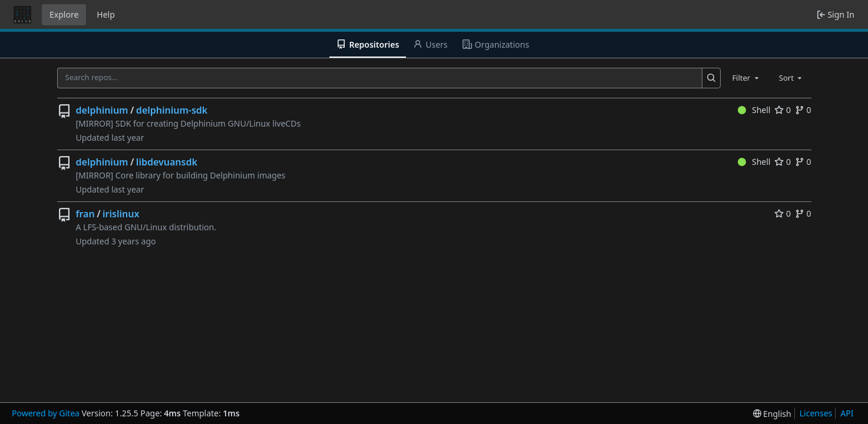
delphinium (102, 110)
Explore (64, 14)
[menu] (772, 414)
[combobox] (746, 78)
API (847, 413)
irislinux (121, 214)
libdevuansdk (167, 162)
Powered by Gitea (46, 413)
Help (106, 14)
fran (85, 214)
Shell (754, 110)
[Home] (22, 15)
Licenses (816, 413)
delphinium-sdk (172, 110)
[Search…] (712, 78)
